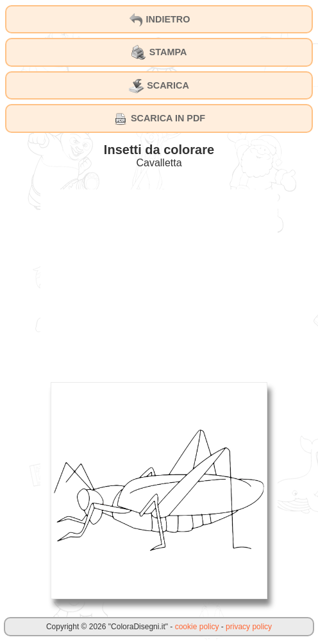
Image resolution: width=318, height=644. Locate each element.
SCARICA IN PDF (159, 119)
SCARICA (159, 86)
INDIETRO (159, 20)
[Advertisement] (159, 279)
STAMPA (159, 53)
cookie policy (197, 627)
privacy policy (249, 627)
